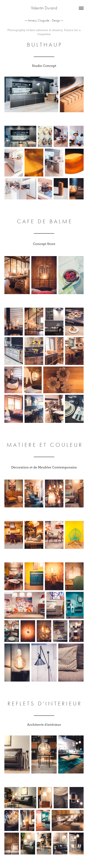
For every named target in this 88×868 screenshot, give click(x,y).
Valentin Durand (44, 8)
